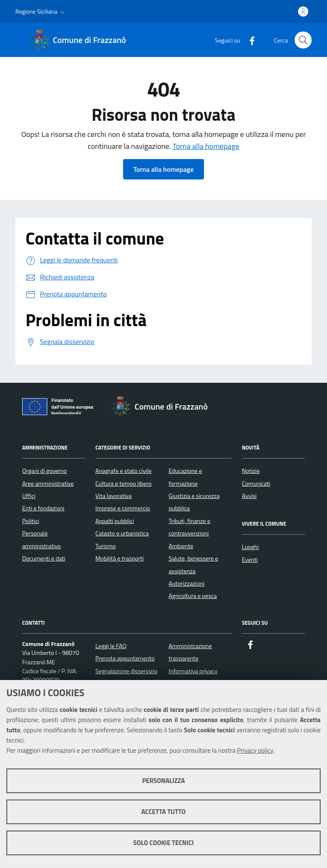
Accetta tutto (163, 812)
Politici (31, 521)
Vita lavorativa (113, 496)
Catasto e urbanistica (122, 533)
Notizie (251, 471)
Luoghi (250, 547)
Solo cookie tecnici (163, 843)
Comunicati (256, 484)
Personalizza (163, 781)
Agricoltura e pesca (193, 596)
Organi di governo (44, 471)
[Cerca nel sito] (303, 40)
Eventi (250, 560)
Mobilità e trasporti (120, 558)
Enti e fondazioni (43, 508)
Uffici (29, 496)
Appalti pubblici (115, 521)
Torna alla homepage (206, 146)
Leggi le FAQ (111, 646)
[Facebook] (249, 40)
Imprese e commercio (123, 508)
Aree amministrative (48, 484)
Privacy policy (255, 750)
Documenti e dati (44, 558)
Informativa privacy (193, 671)
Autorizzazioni (186, 583)
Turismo (106, 546)
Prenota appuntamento (125, 658)
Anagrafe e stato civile (123, 471)
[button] (41, 11)
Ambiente (181, 546)
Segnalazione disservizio (126, 671)
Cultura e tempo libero (123, 484)
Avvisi (249, 496)
